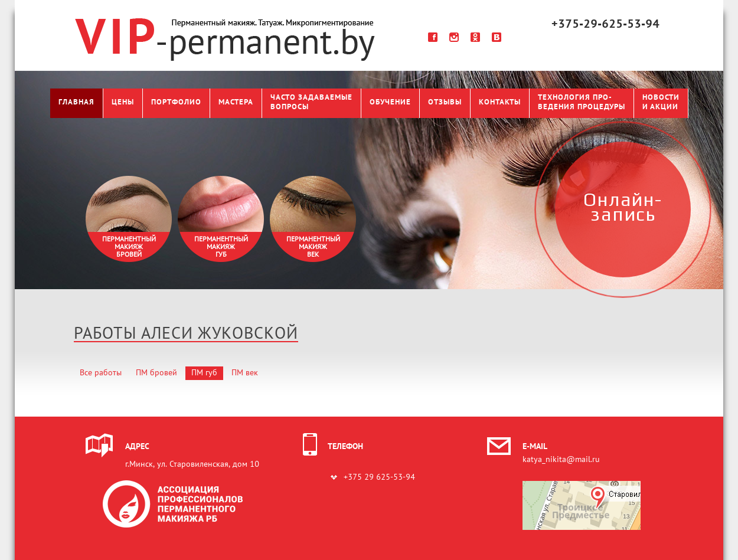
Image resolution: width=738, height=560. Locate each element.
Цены (123, 103)
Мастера (236, 103)
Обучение (390, 103)
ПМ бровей (156, 373)
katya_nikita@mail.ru (561, 460)
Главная (76, 103)
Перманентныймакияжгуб (221, 247)
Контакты (500, 103)
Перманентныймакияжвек (313, 247)
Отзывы (445, 103)
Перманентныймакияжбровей (129, 247)
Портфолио (176, 103)
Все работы (101, 373)
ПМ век (245, 373)
